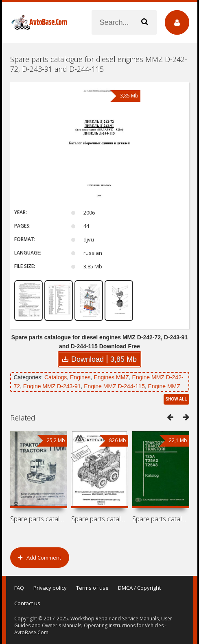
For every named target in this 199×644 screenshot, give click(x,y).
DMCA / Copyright (139, 588)
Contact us (27, 603)
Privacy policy (50, 588)
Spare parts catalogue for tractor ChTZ (39, 519)
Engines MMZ (111, 377)
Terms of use (92, 588)
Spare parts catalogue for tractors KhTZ (161, 519)
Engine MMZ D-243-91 (52, 386)
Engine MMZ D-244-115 (114, 386)
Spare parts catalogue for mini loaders (100, 519)
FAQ (19, 588)
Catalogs (56, 377)
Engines (80, 377)
